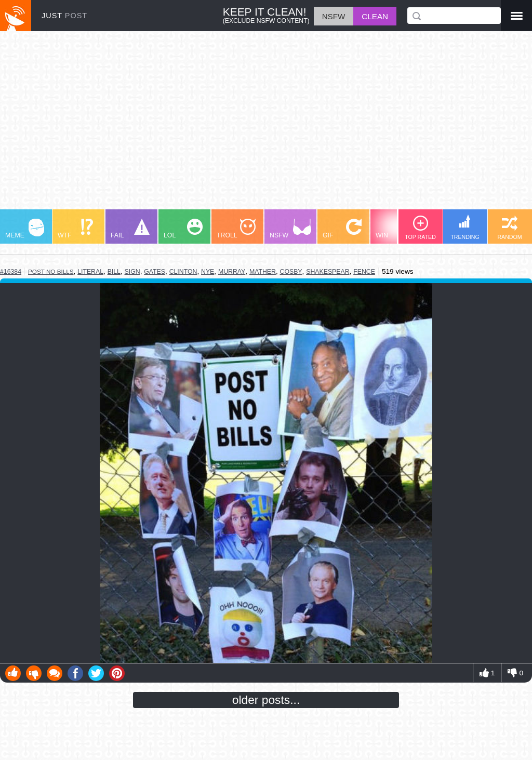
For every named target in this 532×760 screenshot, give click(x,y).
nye (208, 272)
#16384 (11, 272)
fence (364, 272)
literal (90, 272)
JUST (64, 16)
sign (132, 272)
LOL (183, 229)
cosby (291, 272)
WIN (395, 229)
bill (114, 272)
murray (232, 272)
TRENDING (465, 227)
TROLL (236, 229)
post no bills (51, 271)
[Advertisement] (266, 125)
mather (263, 272)
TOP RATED (420, 228)
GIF (342, 229)
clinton (183, 272)
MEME (25, 229)
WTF (75, 229)
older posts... (266, 700)
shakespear (328, 272)
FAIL (130, 229)
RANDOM (509, 228)
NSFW (290, 229)
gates (155, 272)
